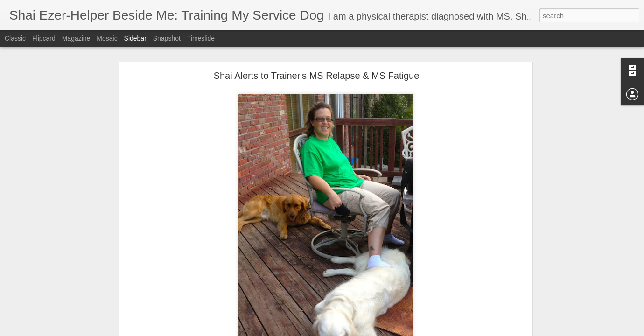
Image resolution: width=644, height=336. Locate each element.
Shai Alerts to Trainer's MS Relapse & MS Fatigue (317, 76)
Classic (15, 38)
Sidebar (135, 38)
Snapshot (167, 38)
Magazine (76, 38)
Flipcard (44, 38)
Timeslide (201, 38)
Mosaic (107, 38)
